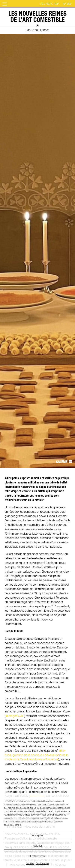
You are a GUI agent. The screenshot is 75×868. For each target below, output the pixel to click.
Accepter (38, 835)
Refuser (37, 846)
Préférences (37, 856)
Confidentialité (42, 863)
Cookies (30, 863)
